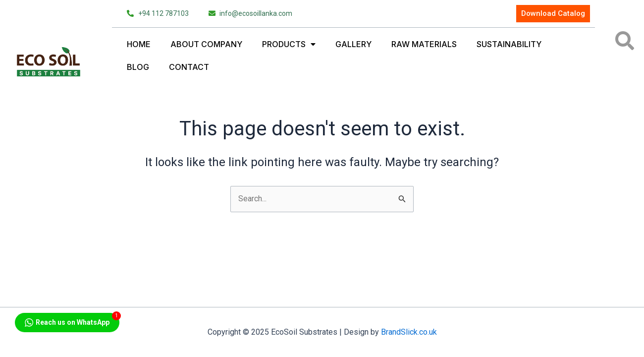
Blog (138, 67)
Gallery (353, 44)
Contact (189, 67)
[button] (625, 41)
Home (139, 44)
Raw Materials (424, 44)
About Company (206, 44)
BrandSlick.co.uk (409, 332)
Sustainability (509, 44)
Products (289, 44)
